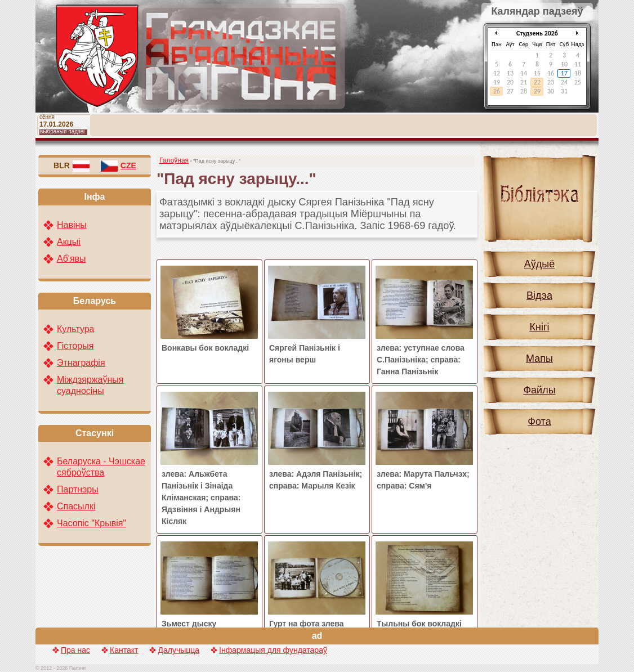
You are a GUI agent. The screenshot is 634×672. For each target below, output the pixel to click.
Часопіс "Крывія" (91, 523)
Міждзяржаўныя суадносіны (90, 385)
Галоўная (174, 160)
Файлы (539, 390)
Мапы (539, 359)
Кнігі (540, 327)
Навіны (72, 225)
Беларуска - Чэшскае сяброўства (101, 467)
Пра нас (75, 650)
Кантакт (124, 650)
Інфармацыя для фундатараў (273, 650)
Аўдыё (539, 264)
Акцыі (69, 242)
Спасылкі (76, 506)
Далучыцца (178, 650)
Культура (76, 329)
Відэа (539, 295)
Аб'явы (72, 259)
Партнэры (78, 489)
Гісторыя (75, 346)
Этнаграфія (81, 363)
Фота (539, 422)
